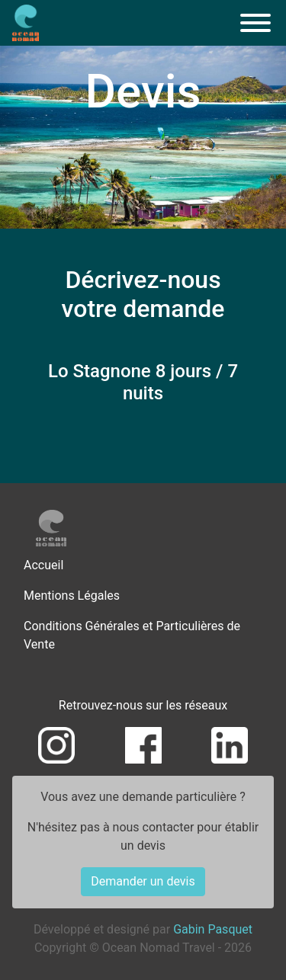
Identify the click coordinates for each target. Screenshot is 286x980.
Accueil (43, 565)
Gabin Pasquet (213, 929)
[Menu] (255, 23)
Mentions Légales (72, 596)
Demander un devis (143, 881)
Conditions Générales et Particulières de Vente (132, 635)
